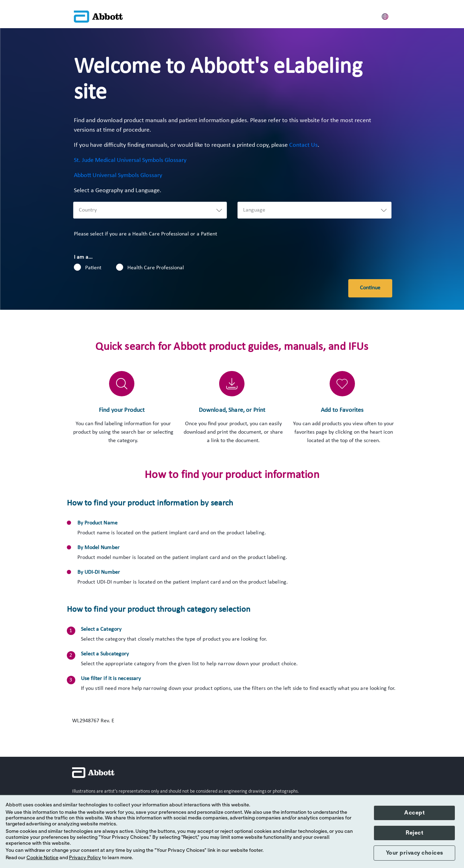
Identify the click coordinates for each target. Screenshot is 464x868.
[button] (385, 15)
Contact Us (303, 145)
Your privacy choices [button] (415, 853)
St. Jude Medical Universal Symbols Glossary (130, 160)
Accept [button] (414, 813)
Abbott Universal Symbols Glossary (118, 175)
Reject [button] (414, 833)
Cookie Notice (42, 858)
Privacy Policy (85, 858)
